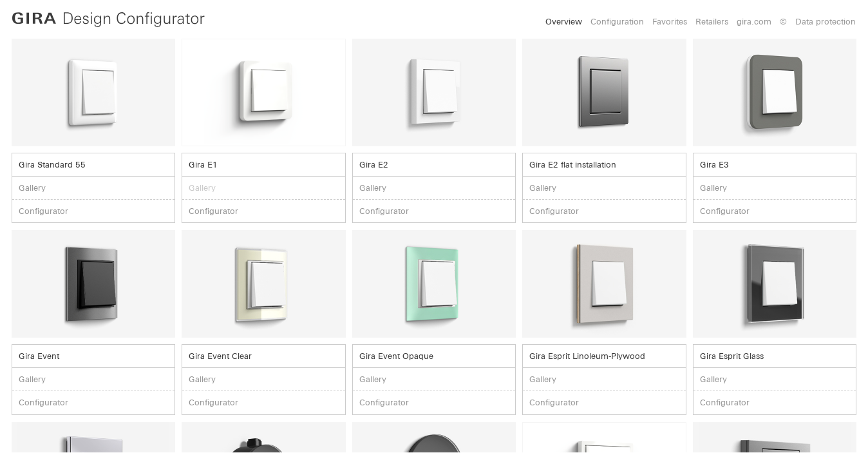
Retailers (712, 22)
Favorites (670, 22)
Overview (564, 22)
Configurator (43, 211)
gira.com (754, 22)
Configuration (617, 22)
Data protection (826, 22)
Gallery (32, 188)
